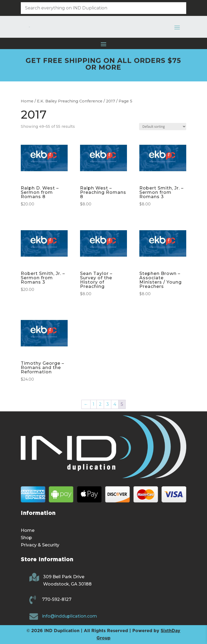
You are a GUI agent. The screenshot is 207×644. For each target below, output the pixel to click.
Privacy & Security (40, 545)
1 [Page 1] (94, 404)
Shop (26, 538)
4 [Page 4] (115, 404)
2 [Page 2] (100, 404)
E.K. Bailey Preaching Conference (70, 101)
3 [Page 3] (108, 404)
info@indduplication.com (70, 616)
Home (27, 101)
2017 (111, 101)
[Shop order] (163, 127)
